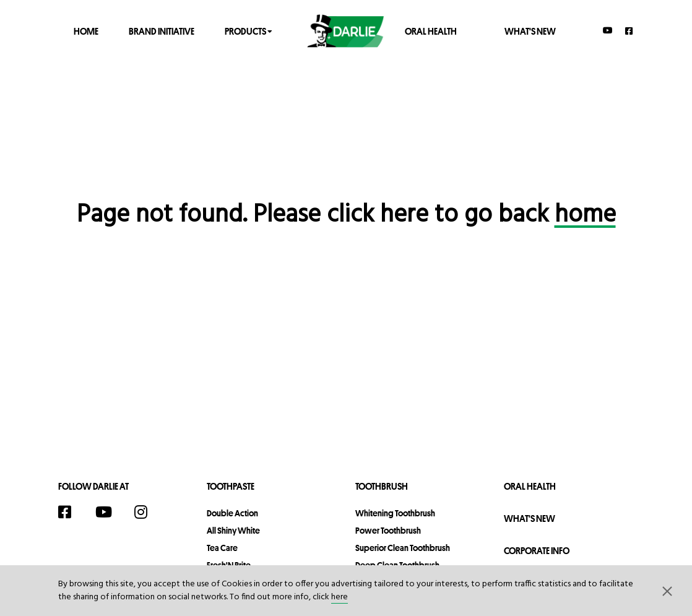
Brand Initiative (162, 31)
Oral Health (431, 31)
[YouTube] (608, 30)
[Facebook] (629, 31)
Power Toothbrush (388, 531)
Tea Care (222, 548)
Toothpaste (231, 486)
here (340, 597)
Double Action (232, 513)
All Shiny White (233, 531)
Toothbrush (382, 486)
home (585, 215)
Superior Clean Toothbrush (403, 548)
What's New (530, 31)
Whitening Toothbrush (395, 513)
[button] (667, 591)
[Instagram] (147, 512)
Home (86, 31)
